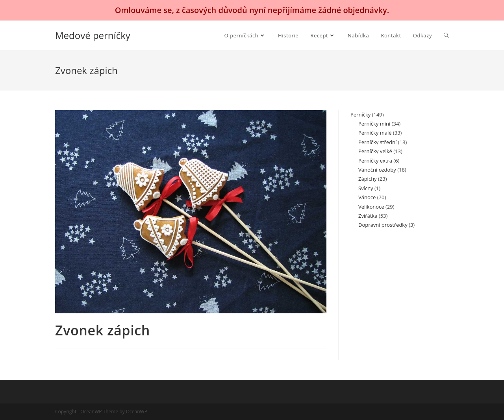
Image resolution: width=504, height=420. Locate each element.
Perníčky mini (374, 124)
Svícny (366, 188)
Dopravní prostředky (383, 225)
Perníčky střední (377, 142)
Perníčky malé (375, 133)
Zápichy (368, 179)
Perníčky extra (375, 161)
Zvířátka (368, 216)
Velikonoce (371, 207)
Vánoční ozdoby (377, 170)
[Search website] (446, 35)
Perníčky (360, 115)
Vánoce (367, 197)
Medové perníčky (93, 35)
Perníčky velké (375, 151)
